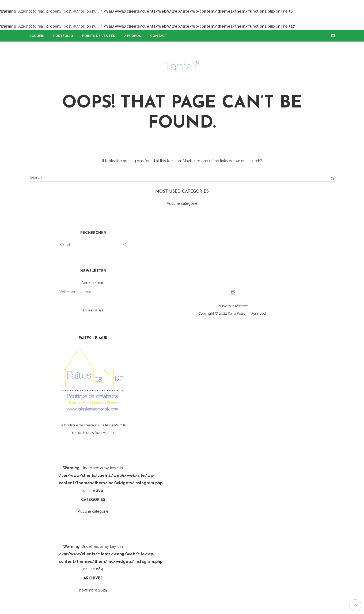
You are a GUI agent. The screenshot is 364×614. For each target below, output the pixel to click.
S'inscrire (93, 310)
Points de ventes (99, 36)
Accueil (37, 36)
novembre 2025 (93, 590)
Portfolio (63, 36)
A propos (133, 36)
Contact (159, 36)
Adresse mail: (93, 283)
